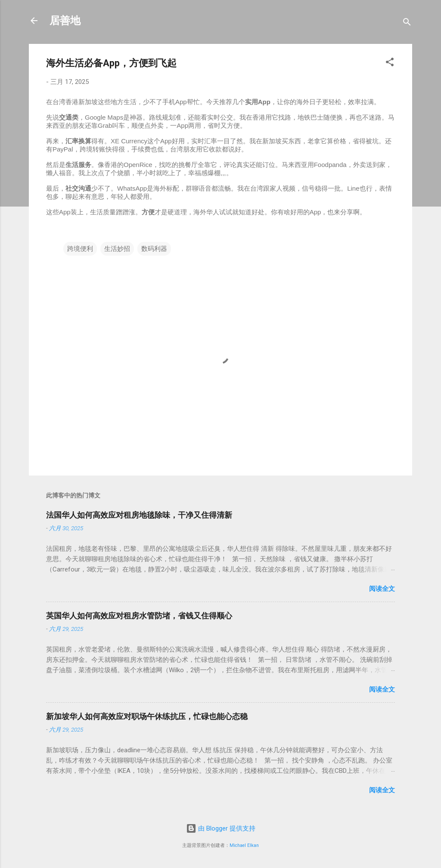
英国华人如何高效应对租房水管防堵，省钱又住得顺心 (139, 616)
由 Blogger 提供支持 (221, 828)
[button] (390, 63)
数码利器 (154, 249)
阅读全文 (382, 589)
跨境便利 (80, 249)
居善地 (65, 21)
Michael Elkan (244, 845)
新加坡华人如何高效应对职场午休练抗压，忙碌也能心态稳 (147, 716)
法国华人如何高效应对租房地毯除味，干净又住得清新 (139, 515)
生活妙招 (117, 249)
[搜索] (407, 23)
